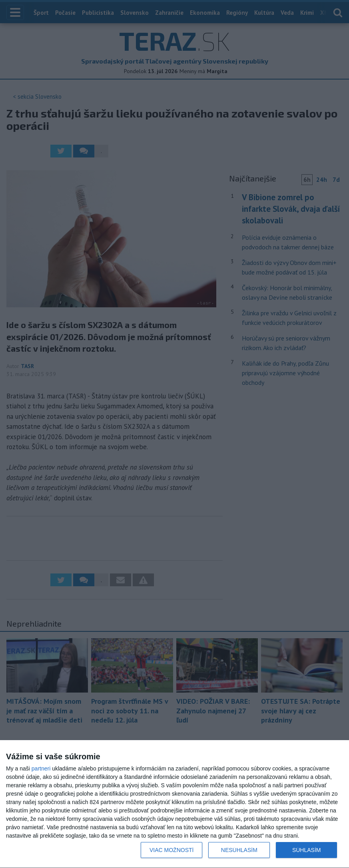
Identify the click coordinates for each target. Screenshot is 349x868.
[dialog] (174, 804)
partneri (41, 768)
